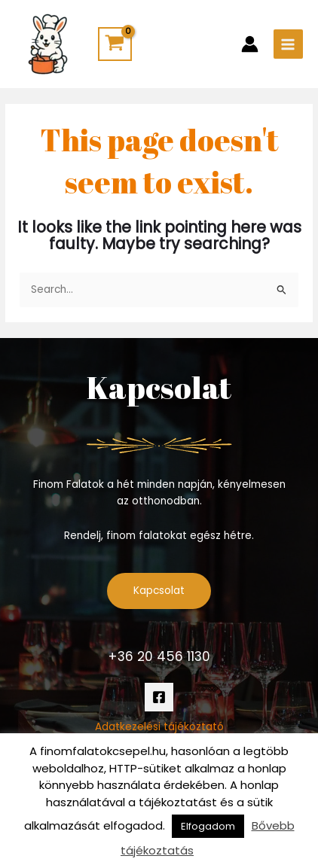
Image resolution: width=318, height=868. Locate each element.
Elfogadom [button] (208, 826)
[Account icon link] (250, 44)
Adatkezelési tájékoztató (159, 727)
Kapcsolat (159, 591)
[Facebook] (159, 697)
